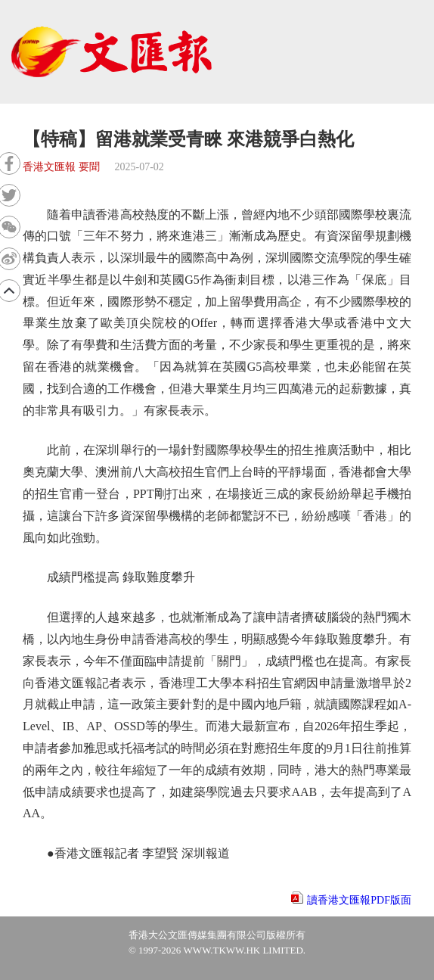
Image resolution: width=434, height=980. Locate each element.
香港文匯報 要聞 (61, 167)
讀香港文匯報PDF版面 (359, 900)
